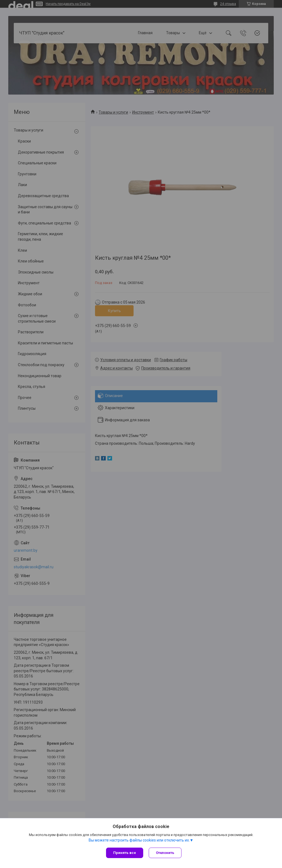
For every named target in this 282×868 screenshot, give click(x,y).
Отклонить (165, 853)
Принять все (125, 853)
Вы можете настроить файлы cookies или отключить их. (139, 840)
